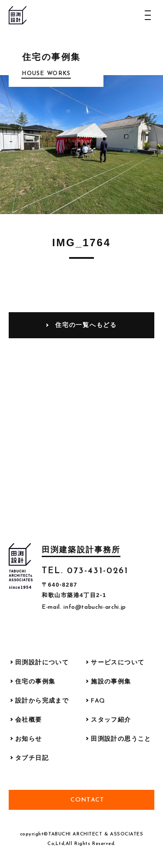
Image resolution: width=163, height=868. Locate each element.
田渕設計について (42, 663)
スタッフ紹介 (111, 720)
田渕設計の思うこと (121, 739)
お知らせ (29, 739)
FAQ (98, 701)
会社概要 (29, 720)
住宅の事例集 (35, 682)
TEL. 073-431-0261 (85, 571)
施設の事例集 (111, 682)
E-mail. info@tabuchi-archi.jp (84, 607)
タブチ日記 (32, 758)
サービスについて (118, 663)
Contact (88, 800)
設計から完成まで (42, 701)
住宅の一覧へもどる (86, 325)
